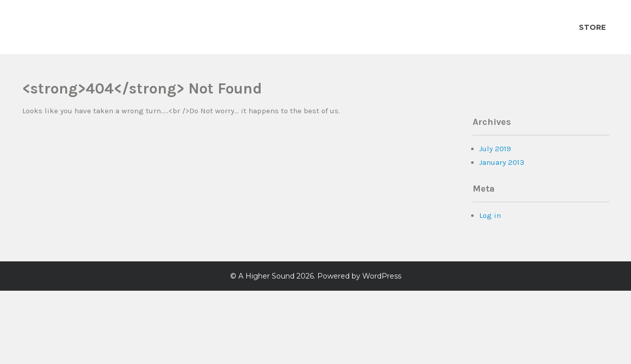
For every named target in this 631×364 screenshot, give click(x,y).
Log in (490, 215)
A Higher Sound (266, 276)
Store (592, 27)
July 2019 (495, 149)
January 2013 (502, 162)
